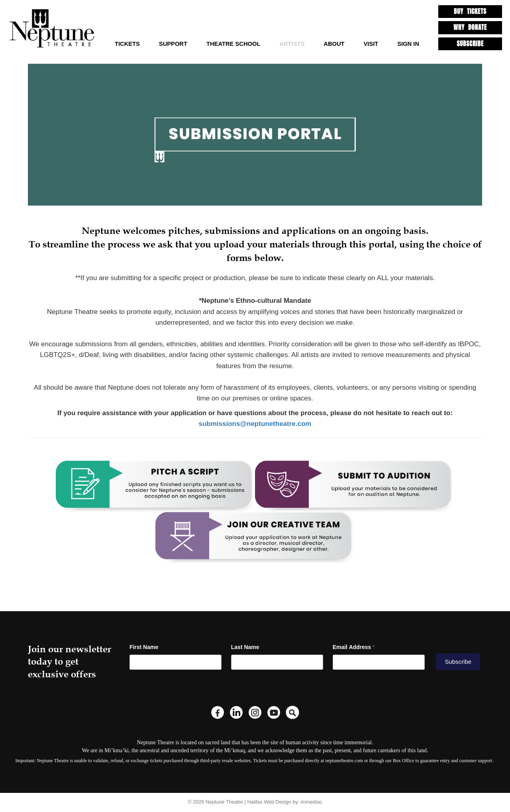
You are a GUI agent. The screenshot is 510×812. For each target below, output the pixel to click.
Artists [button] (292, 44)
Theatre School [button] (233, 44)
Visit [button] (371, 44)
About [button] (334, 44)
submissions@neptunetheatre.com (255, 424)
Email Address (354, 647)
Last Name (245, 647)
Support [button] (173, 44)
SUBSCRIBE (470, 44)
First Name (144, 647)
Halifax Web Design (269, 802)
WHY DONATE (470, 27)
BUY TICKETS (470, 11)
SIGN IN (408, 44)
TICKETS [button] (127, 44)
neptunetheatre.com (344, 761)
